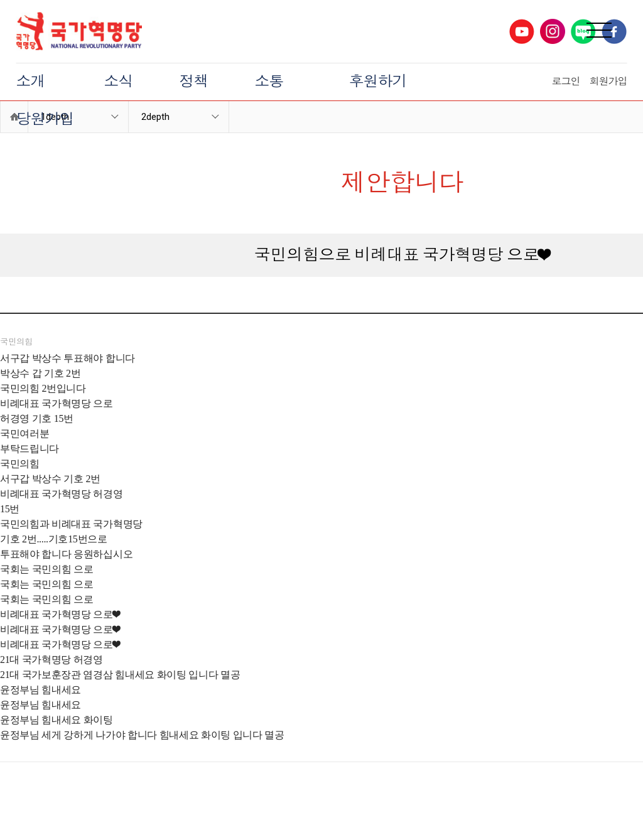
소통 (269, 82)
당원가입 (45, 119)
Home (14, 117)
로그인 (565, 81)
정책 (194, 82)
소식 (119, 82)
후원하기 (378, 82)
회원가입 (608, 81)
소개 (31, 82)
